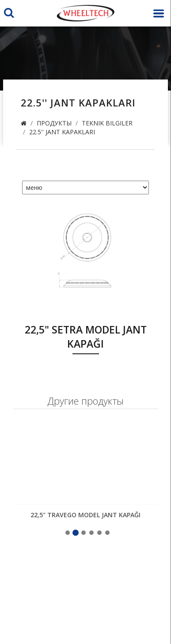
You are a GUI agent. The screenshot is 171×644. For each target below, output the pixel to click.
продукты (54, 123)
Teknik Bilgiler (107, 123)
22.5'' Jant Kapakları (62, 132)
